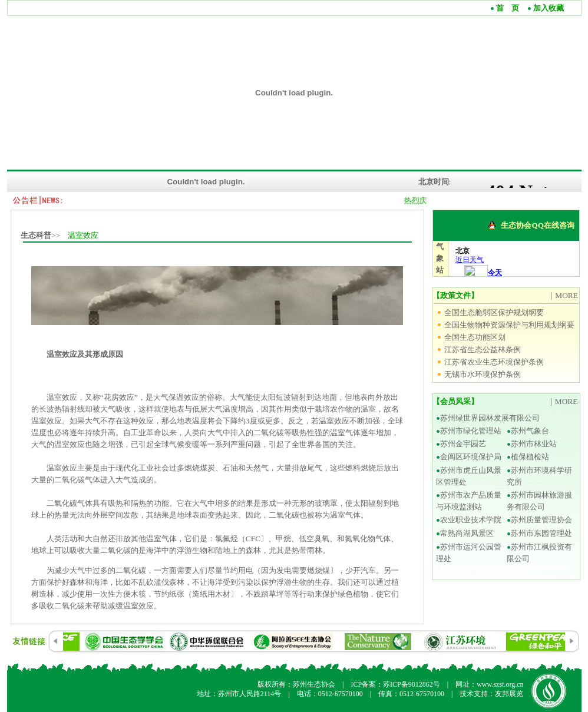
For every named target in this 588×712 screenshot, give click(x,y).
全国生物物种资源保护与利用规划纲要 (509, 325)
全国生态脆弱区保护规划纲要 (494, 312)
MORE (566, 295)
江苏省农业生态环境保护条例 (494, 362)
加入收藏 (548, 8)
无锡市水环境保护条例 (483, 374)
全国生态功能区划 (475, 337)
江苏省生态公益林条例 (483, 350)
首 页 (507, 8)
